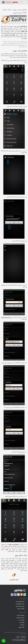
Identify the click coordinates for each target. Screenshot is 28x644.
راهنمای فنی (23, 623)
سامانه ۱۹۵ (23, 637)
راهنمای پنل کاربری (21, 615)
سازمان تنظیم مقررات (21, 602)
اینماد (18, 637)
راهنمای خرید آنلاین (21, 618)
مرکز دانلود (23, 625)
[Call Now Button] (4, 641)
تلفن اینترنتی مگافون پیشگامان (9, 548)
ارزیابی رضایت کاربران (21, 606)
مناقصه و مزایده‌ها (22, 609)
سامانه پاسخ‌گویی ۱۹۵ (21, 604)
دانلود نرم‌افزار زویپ (14, 580)
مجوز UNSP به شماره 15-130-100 (19, 640)
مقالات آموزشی (22, 627)
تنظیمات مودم (22, 620)
